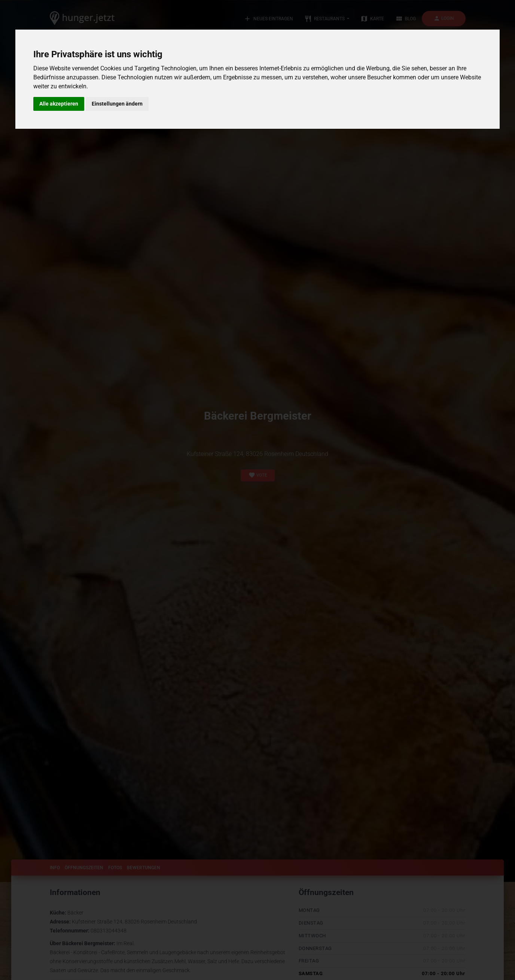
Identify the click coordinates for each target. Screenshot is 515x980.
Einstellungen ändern (117, 104)
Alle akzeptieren (59, 104)
